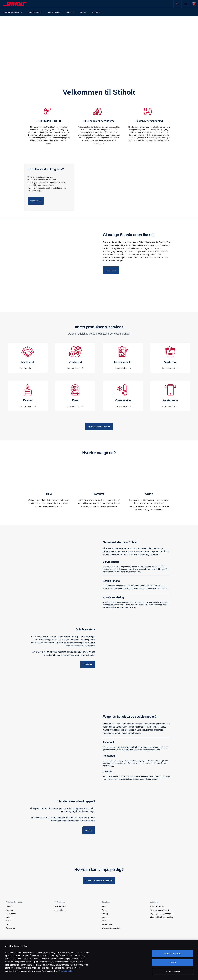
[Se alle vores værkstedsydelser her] (99, 880)
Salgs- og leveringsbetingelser (162, 914)
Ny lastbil (9, 906)
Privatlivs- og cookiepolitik (160, 910)
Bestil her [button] (89, 830)
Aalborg (105, 914)
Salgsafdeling (107, 924)
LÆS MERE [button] (88, 664)
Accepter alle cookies (172, 953)
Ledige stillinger (60, 910)
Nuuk (104, 921)
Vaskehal (9, 917)
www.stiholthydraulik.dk (111, 928)
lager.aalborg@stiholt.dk (62, 818)
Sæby (104, 906)
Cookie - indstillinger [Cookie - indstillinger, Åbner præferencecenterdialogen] (172, 971)
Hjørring (105, 917)
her (139, 572)
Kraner (8, 921)
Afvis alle (172, 962)
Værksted (9, 910)
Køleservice (10, 928)
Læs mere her (26, 368)
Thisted (105, 910)
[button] (186, 4)
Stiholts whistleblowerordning (161, 917)
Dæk (8, 924)
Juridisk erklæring (157, 906)
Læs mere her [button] (36, 201)
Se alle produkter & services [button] (99, 426)
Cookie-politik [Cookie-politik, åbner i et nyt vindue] (67, 971)
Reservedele (11, 914)
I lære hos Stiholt (60, 906)
